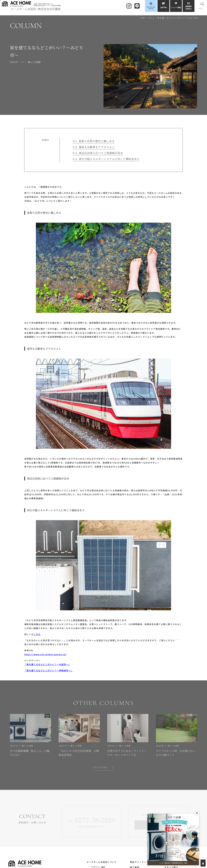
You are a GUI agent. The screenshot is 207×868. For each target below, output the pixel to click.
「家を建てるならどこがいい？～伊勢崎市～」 (49, 670)
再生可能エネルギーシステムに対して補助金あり (106, 159)
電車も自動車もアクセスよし (94, 147)
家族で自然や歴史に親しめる (94, 141)
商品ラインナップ (139, 862)
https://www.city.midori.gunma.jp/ (45, 654)
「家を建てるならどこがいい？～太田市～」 (48, 664)
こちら (37, 634)
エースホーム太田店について (102, 862)
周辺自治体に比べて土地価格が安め (98, 153)
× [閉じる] (197, 813)
